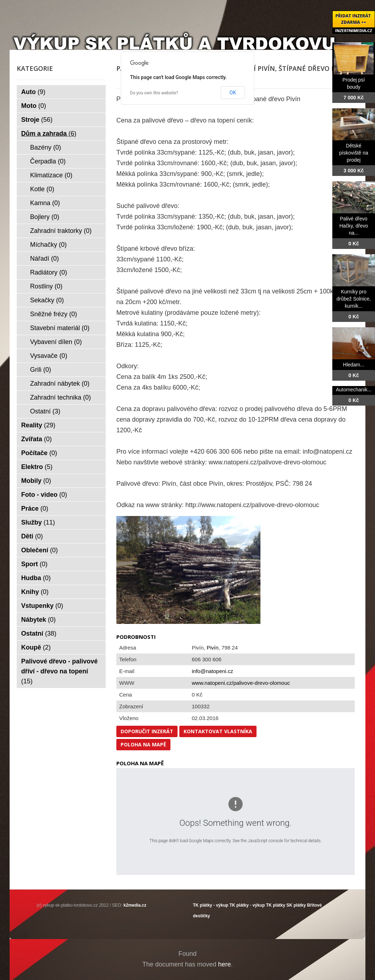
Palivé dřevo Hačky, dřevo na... (354, 226)
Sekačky (47, 300)
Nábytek (39, 620)
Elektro (37, 467)
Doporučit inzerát (147, 731)
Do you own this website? (154, 93)
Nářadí (45, 259)
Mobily (36, 481)
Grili (41, 370)
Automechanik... (354, 390)
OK (233, 93)
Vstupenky (42, 606)
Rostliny (46, 286)
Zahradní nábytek (60, 384)
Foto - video (44, 495)
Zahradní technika (61, 397)
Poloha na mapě (143, 744)
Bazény (46, 147)
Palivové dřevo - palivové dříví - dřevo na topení (60, 671)
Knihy (35, 592)
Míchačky (49, 245)
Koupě (36, 647)
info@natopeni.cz (212, 671)
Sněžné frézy (54, 314)
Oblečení (40, 550)
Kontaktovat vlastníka (218, 731)
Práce (35, 509)
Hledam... (354, 365)
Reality (38, 425)
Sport (35, 564)
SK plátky (296, 905)
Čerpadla (48, 161)
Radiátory (49, 272)
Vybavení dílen (56, 342)
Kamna (45, 203)
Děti (32, 536)
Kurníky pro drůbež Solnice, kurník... (354, 299)
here (225, 964)
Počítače (39, 453)
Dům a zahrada (49, 134)
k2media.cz (135, 905)
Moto (34, 106)
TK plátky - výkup (210, 905)
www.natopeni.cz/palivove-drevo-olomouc (241, 683)
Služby (38, 522)
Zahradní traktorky (61, 231)
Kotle (42, 189)
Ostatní (45, 411)
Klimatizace (51, 175)
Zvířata (37, 439)
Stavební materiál (60, 328)
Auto (33, 92)
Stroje (37, 120)
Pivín (213, 648)
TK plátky (276, 905)
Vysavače (49, 356)
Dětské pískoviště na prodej (354, 153)
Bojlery (45, 217)
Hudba (36, 578)
